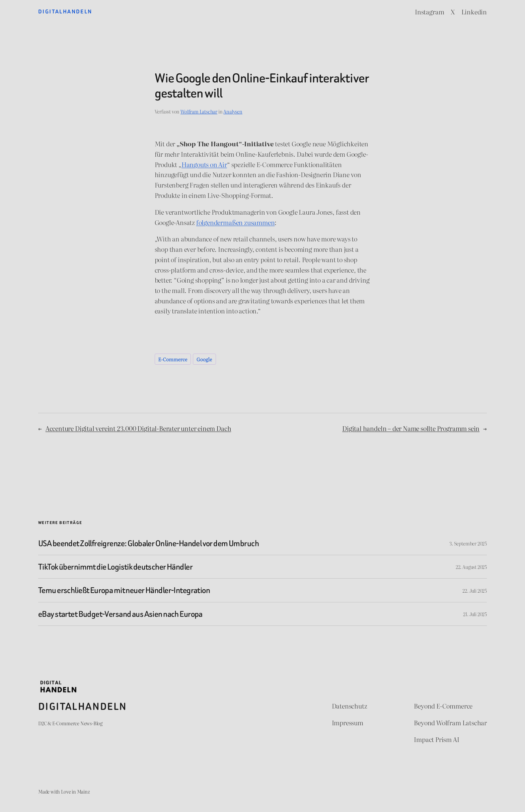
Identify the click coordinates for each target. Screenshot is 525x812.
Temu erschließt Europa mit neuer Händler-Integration (124, 590)
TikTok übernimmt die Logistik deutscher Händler (115, 567)
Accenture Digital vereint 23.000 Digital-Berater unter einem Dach (138, 428)
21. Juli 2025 (475, 614)
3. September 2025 (468, 543)
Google (204, 359)
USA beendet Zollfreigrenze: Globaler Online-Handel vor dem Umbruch (148, 543)
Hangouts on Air (204, 164)
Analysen (233, 111)
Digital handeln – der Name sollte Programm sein (411, 428)
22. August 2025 (471, 567)
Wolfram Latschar (199, 111)
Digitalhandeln (65, 12)
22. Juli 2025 (475, 590)
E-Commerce (173, 359)
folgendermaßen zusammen (236, 222)
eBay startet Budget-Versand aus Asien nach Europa (120, 614)
